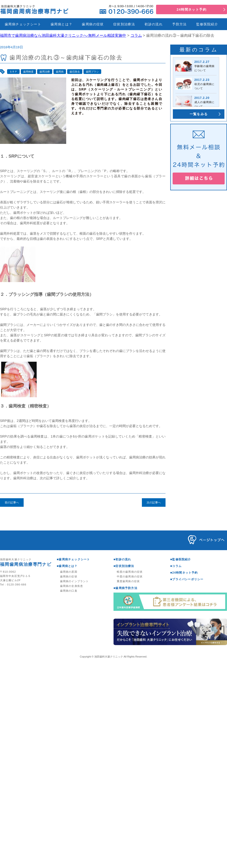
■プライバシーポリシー (187, 579)
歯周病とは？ (61, 24)
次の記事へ (154, 503)
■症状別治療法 (124, 566)
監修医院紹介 (207, 24)
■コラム (176, 566)
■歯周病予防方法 (125, 588)
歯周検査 (28, 72)
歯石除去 (75, 72)
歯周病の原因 (69, 572)
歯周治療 (45, 72)
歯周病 (60, 72)
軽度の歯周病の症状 (130, 572)
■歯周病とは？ (67, 566)
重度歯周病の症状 (128, 581)
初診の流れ (154, 24)
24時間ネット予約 (192, 9)
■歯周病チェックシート (73, 559)
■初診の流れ (122, 559)
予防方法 (179, 24)
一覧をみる (199, 114)
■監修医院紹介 (181, 559)
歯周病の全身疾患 (72, 586)
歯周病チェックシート (23, 24)
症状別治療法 (124, 24)
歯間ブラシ (92, 72)
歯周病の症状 (93, 24)
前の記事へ (12, 503)
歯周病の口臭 (69, 591)
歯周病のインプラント (74, 581)
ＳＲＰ (13, 72)
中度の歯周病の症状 (130, 576)
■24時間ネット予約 (184, 573)
